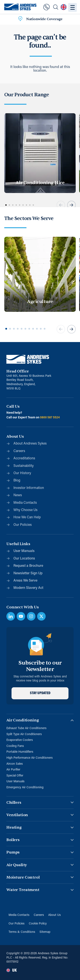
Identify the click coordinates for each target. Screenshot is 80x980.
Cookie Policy (38, 924)
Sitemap (45, 932)
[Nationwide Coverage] (20, 19)
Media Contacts (19, 915)
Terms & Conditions (22, 932)
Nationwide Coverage (44, 19)
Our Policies (17, 924)
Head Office (18, 371)
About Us (55, 915)
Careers (39, 915)
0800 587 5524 (50, 418)
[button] (61, 205)
